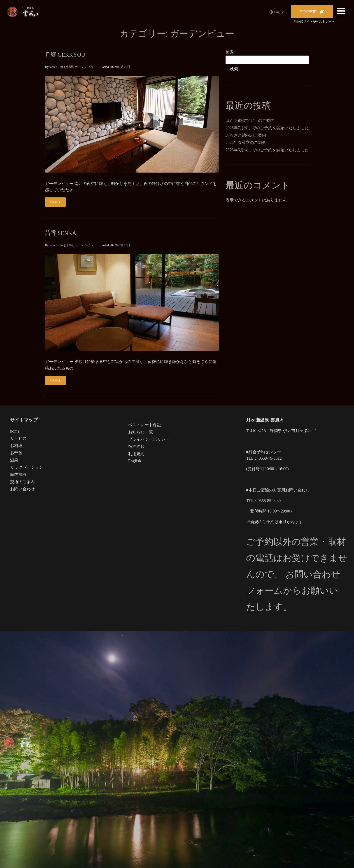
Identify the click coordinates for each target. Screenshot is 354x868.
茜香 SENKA (63, 233)
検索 (230, 52)
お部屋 (68, 67)
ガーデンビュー (86, 67)
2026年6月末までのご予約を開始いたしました (267, 150)
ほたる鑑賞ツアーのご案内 (250, 120)
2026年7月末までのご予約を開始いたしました (267, 128)
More (55, 202)
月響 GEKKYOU (68, 55)
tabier (53, 67)
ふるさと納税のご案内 (246, 135)
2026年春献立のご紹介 (246, 143)
